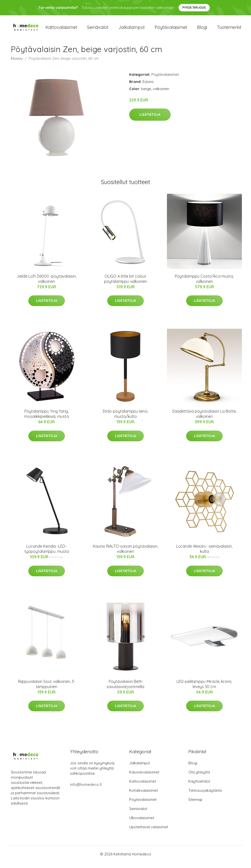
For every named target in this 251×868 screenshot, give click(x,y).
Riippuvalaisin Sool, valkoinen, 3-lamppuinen (47, 689)
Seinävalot (98, 30)
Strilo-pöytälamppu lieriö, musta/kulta (125, 419)
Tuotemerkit (229, 30)
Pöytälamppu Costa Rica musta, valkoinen (204, 284)
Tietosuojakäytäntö (205, 796)
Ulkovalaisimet (142, 823)
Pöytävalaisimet (171, 30)
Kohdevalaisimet (143, 796)
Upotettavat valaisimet (149, 832)
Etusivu (17, 64)
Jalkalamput (132, 30)
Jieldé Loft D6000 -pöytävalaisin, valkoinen (46, 284)
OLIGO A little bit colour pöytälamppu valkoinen (125, 284)
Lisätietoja (150, 120)
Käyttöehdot (199, 787)
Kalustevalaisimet (144, 778)
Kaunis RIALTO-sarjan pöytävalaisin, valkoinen (125, 554)
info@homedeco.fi (86, 790)
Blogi (202, 30)
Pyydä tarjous (194, 8)
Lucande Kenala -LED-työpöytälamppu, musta (47, 554)
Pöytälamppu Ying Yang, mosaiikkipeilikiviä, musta (46, 419)
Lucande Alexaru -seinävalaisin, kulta (204, 554)
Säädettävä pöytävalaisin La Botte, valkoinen (204, 419)
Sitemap (195, 805)
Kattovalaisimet (61, 30)
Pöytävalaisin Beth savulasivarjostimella (125, 689)
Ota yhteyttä (199, 778)
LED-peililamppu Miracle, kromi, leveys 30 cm (204, 689)
